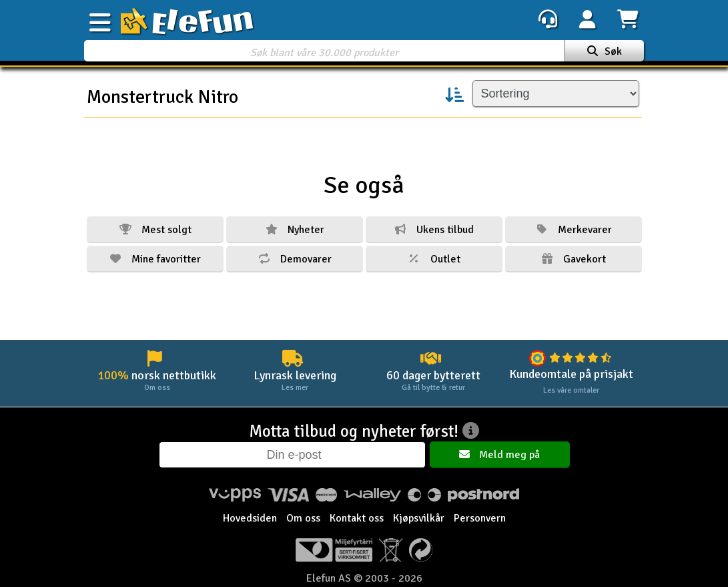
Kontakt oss (357, 518)
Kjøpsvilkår (419, 518)
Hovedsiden (250, 518)
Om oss (303, 518)
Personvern (480, 518)
